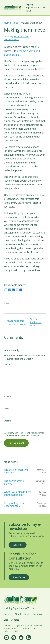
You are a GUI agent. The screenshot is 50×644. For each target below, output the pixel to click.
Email (7, 409)
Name (7, 397)
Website (8, 421)
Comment (9, 364)
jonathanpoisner (21, 36)
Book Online (19, 577)
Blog (16, 23)
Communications (12, 40)
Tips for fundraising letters (36, 322)
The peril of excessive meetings (16, 471)
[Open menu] (44, 7)
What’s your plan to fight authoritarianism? (18, 493)
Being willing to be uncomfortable (14, 504)
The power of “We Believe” (14, 482)
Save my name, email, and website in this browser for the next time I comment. (25, 434)
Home (7, 23)
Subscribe (18, 545)
